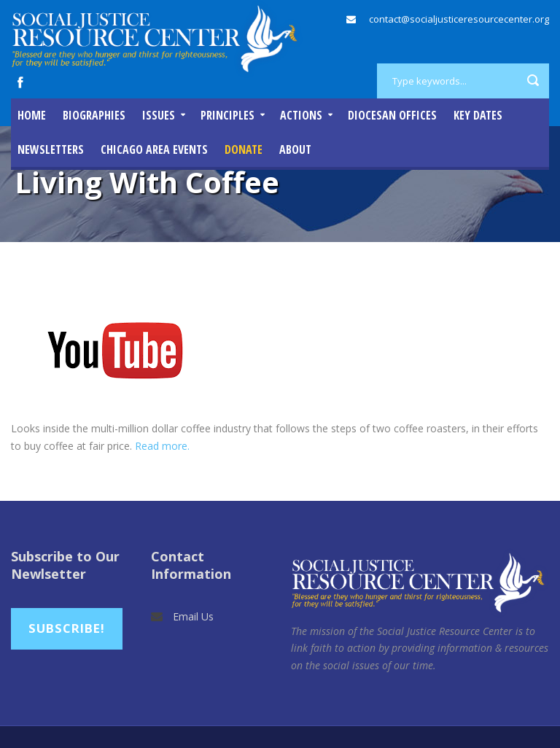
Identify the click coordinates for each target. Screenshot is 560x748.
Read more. (162, 446)
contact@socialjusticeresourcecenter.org (459, 19)
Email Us (193, 616)
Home (32, 115)
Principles (227, 115)
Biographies (94, 115)
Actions (301, 115)
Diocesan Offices (392, 115)
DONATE (244, 149)
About (295, 149)
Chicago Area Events (154, 149)
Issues (159, 115)
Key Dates (478, 115)
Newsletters (51, 149)
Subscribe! (67, 628)
